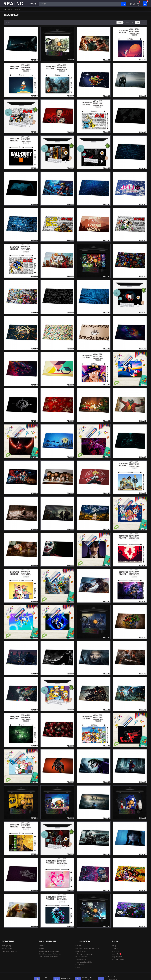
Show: (138, 23)
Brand (10, 9)
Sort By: (119, 23)
